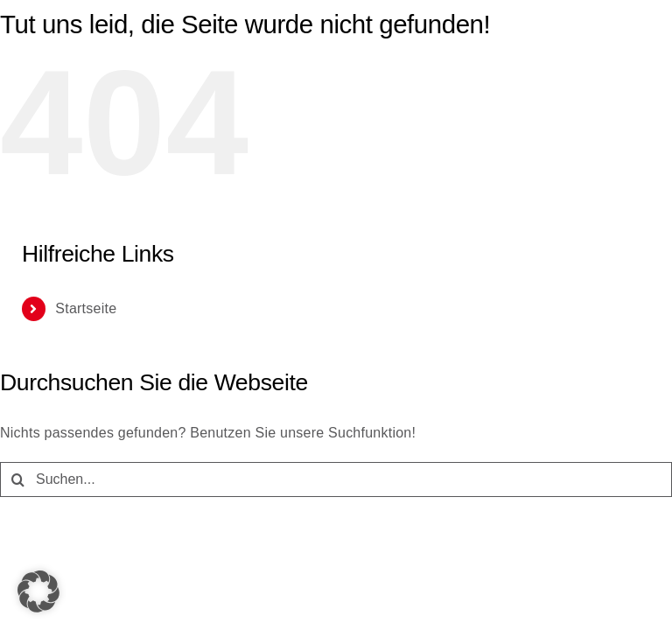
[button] (38, 591)
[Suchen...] (336, 479)
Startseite (86, 308)
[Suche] (17, 479)
